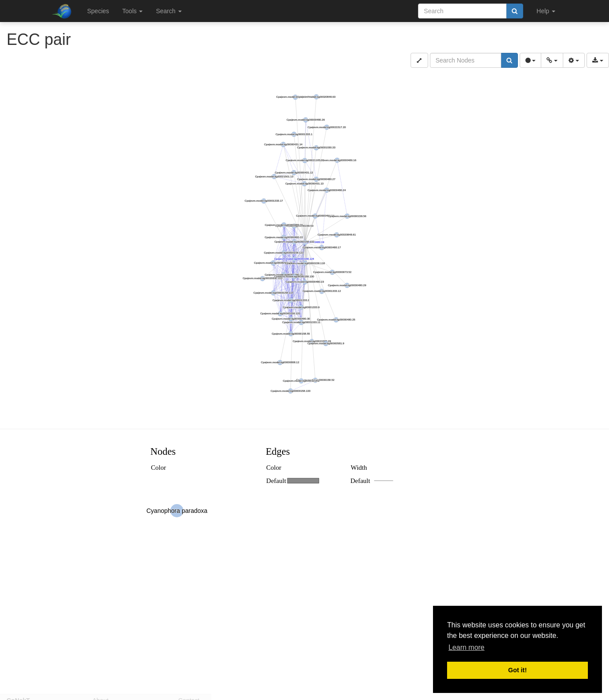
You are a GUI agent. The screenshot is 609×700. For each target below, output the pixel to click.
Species (98, 11)
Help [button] (546, 11)
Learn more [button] (466, 647)
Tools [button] (133, 11)
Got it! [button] (517, 670)
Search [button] (169, 11)
